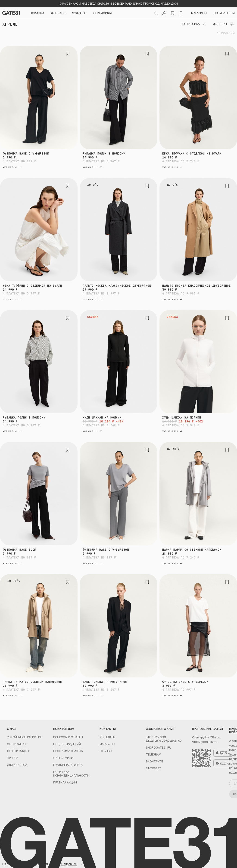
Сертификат (17, 744)
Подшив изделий (67, 744)
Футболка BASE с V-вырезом (26, 153)
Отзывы (106, 751)
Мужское (79, 13)
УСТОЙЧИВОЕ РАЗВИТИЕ (24, 737)
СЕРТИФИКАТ (103, 13)
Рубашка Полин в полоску (104, 153)
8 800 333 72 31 (156, 737)
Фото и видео (18, 751)
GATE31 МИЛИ (63, 758)
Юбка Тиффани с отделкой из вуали (192, 153)
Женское (58, 13)
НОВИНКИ (37, 13)
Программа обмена (68, 751)
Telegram (153, 754)
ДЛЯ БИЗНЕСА (17, 765)
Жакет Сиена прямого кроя (105, 682)
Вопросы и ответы (68, 737)
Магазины (199, 13)
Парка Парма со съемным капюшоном (192, 550)
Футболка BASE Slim (19, 550)
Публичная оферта (68, 765)
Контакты (108, 737)
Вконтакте (154, 761)
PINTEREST (154, 768)
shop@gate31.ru (159, 747)
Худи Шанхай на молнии (102, 417)
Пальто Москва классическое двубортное (117, 286)
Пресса (13, 758)
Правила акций (65, 782)
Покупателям (224, 13)
